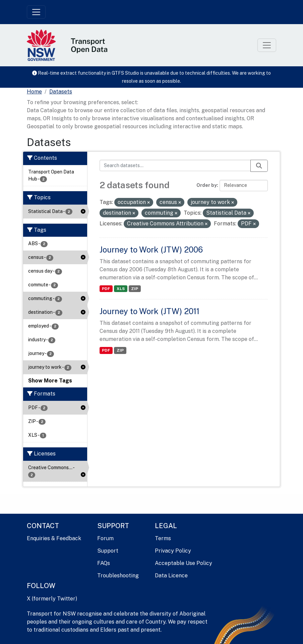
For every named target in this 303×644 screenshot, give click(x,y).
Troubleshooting (118, 576)
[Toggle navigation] (36, 12)
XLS (121, 289)
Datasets (61, 92)
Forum (105, 538)
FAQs (104, 563)
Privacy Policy (173, 551)
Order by (207, 185)
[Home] (34, 92)
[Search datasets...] (175, 165)
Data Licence (171, 576)
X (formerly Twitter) (52, 599)
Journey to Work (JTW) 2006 (151, 249)
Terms (163, 538)
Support (108, 551)
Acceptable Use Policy (184, 563)
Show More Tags (50, 381)
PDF (106, 289)
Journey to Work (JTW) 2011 (149, 311)
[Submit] (259, 166)
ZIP (135, 289)
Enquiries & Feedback (54, 538)
